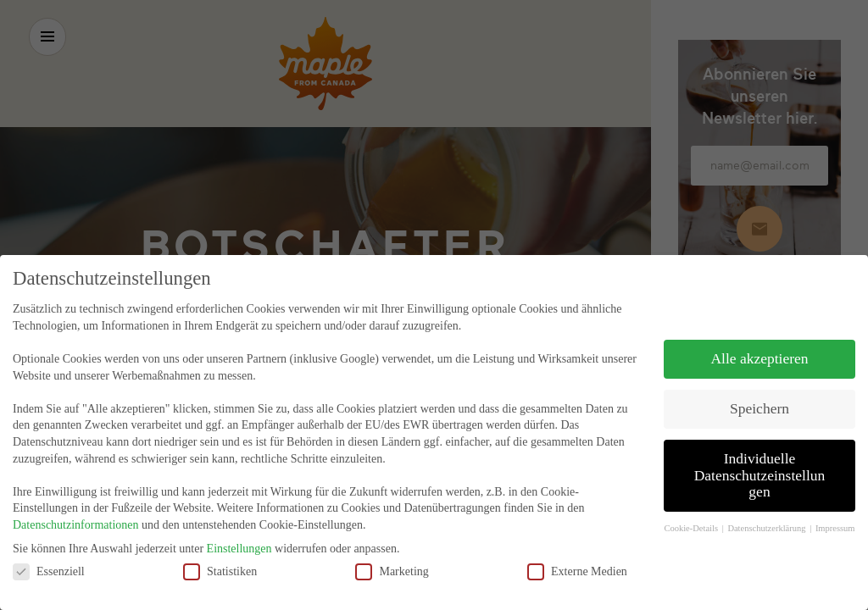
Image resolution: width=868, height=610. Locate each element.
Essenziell (49, 564)
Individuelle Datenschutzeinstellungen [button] (760, 467)
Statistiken (220, 564)
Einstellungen (239, 541)
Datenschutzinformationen (76, 517)
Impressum (835, 521)
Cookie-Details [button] (692, 521)
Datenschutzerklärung (768, 521)
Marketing (392, 564)
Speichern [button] (759, 402)
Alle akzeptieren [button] (759, 352)
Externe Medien (577, 564)
